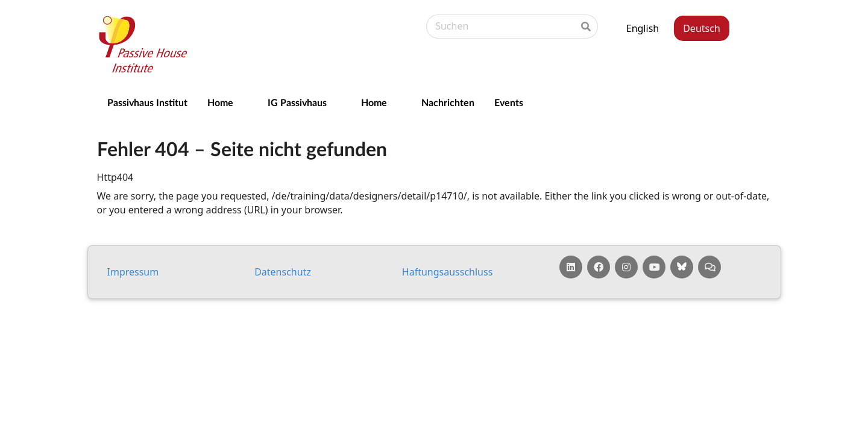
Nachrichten (448, 102)
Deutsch (702, 28)
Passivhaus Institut (147, 102)
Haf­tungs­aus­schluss (448, 272)
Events (509, 102)
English (643, 28)
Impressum (133, 272)
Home (220, 102)
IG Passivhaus (297, 102)
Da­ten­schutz (283, 272)
